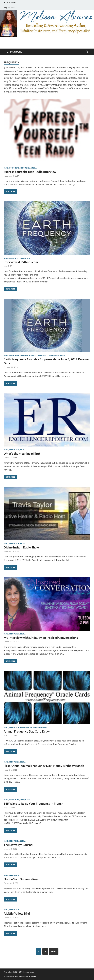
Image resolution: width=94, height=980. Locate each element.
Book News (14, 168)
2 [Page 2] (45, 951)
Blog (6, 168)
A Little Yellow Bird (17, 913)
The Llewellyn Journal (18, 845)
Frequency (25, 168)
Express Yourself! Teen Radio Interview (30, 172)
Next (54, 951)
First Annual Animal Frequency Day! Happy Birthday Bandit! (45, 766)
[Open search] (87, 52)
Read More (9, 191)
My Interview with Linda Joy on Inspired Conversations (41, 638)
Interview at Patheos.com (21, 262)
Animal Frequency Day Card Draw (27, 731)
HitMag (32, 976)
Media (34, 168)
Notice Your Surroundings (21, 879)
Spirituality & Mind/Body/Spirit (51, 355)
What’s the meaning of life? (22, 453)
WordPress (20, 976)
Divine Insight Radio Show (21, 547)
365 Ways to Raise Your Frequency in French (33, 803)
